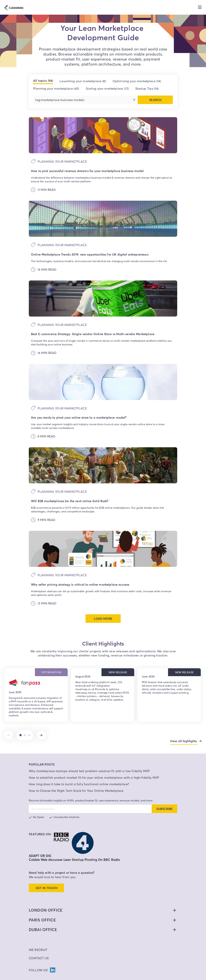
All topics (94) (43, 81)
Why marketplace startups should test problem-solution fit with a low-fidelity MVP (89, 763)
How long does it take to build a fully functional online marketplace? (79, 777)
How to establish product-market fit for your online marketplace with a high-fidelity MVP (94, 770)
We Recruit (38, 942)
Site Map (152, 977)
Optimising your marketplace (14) (137, 81)
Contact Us (39, 951)
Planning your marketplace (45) (56, 88)
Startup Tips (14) (147, 88)
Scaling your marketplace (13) (107, 88)
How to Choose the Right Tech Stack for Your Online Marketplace (76, 783)
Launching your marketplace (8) (83, 81)
